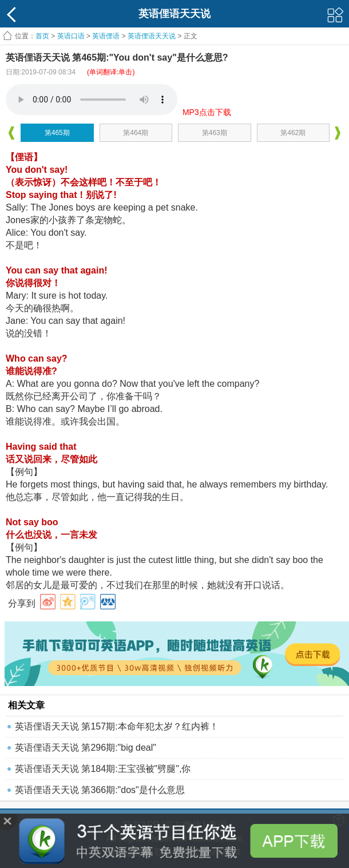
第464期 (136, 133)
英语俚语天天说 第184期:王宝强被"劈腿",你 (103, 769)
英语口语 (71, 36)
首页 (42, 36)
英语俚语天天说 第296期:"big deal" (86, 748)
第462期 (293, 133)
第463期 (215, 133)
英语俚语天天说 (152, 36)
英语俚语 (106, 36)
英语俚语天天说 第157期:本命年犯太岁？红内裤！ (117, 726)
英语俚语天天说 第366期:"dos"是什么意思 (100, 790)
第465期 (57, 133)
